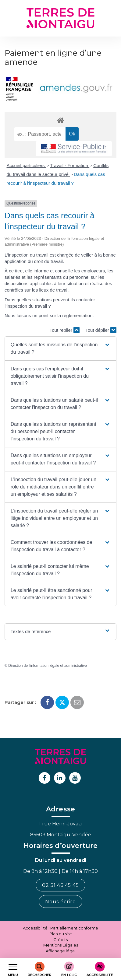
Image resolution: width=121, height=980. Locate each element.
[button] (61, 348)
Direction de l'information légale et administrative (48, 666)
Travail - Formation (70, 165)
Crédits (60, 940)
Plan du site (61, 934)
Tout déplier (101, 330)
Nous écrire (60, 902)
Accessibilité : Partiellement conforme (60, 928)
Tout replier (65, 330)
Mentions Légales (61, 945)
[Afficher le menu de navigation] (13, 969)
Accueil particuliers (26, 165)
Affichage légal (61, 951)
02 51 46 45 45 (60, 885)
